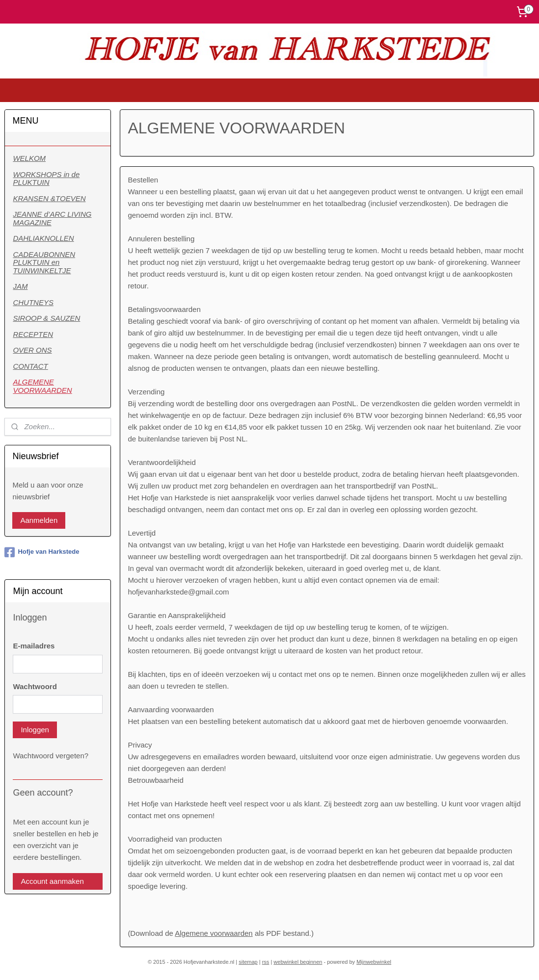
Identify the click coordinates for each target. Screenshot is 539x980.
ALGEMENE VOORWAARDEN (42, 386)
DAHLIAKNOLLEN (43, 238)
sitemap (248, 962)
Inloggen (35, 730)
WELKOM (29, 158)
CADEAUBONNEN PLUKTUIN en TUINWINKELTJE (44, 262)
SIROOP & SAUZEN (46, 318)
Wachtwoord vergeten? (51, 756)
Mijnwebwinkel (374, 962)
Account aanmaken (52, 881)
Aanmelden (39, 520)
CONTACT (30, 366)
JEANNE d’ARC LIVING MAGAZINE (52, 218)
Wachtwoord (35, 686)
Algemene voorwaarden (214, 933)
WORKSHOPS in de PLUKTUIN (46, 179)
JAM (20, 286)
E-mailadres (34, 646)
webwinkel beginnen (298, 962)
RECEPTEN (33, 334)
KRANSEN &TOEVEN (49, 198)
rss (266, 962)
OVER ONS (32, 350)
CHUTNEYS (33, 302)
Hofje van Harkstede (42, 552)
